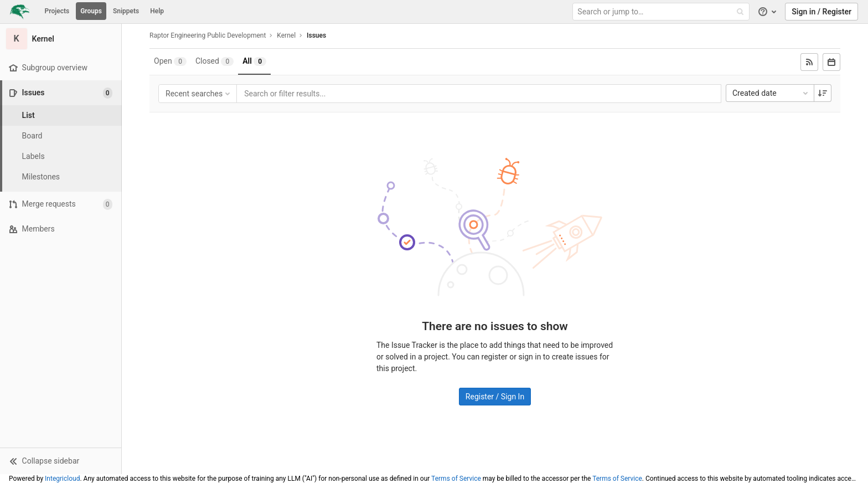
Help (157, 11)
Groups (91, 11)
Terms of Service (456, 479)
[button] (61, 461)
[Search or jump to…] (662, 12)
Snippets (126, 11)
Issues (316, 35)
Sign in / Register (821, 12)
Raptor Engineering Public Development (208, 35)
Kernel (286, 35)
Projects (57, 11)
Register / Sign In (495, 397)
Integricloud (62, 479)
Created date (771, 93)
